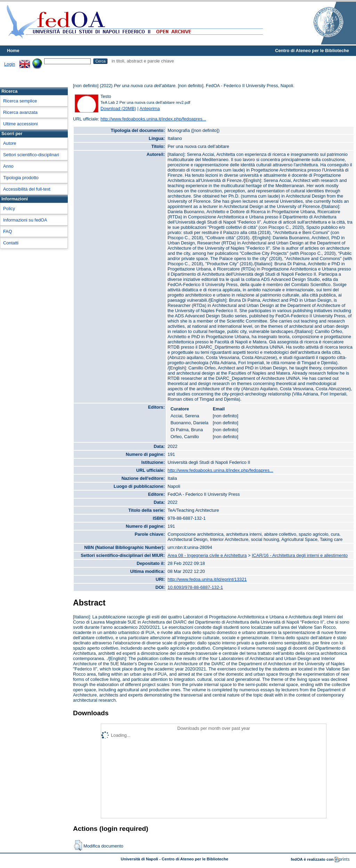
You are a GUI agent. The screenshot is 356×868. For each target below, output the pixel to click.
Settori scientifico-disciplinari (31, 155)
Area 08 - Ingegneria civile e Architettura (207, 555)
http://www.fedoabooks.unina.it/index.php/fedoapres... (153, 119)
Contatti (11, 243)
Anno (8, 166)
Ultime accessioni (21, 124)
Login (10, 64)
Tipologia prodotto (21, 178)
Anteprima (149, 108)
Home (13, 51)
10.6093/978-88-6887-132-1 (195, 587)
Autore (10, 143)
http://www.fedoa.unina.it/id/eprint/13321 (207, 579)
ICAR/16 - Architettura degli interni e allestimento (300, 555)
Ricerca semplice (20, 101)
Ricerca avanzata (20, 112)
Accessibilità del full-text (27, 189)
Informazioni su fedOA (25, 220)
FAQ (8, 231)
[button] (78, 845)
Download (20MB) (118, 108)
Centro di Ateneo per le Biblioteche (312, 51)
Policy (9, 208)
